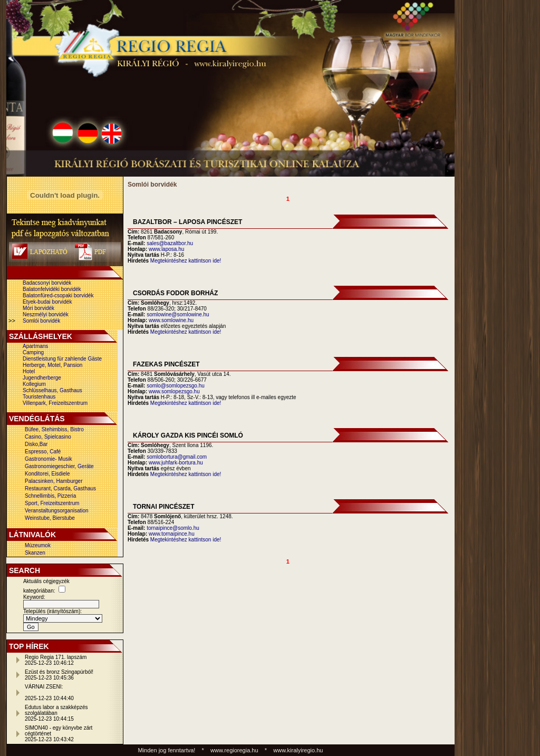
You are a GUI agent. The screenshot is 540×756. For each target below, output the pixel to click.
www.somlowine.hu (171, 320)
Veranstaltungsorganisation (57, 511)
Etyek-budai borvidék (47, 302)
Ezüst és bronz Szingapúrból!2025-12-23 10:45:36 (59, 675)
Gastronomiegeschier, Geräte (59, 466)
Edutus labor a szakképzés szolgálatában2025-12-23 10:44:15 (56, 713)
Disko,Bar (36, 444)
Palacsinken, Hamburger (54, 481)
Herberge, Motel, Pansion (52, 365)
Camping (33, 352)
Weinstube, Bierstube (50, 518)
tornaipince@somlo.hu (173, 528)
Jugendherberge (42, 378)
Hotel (29, 371)
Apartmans (35, 346)
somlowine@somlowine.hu (178, 314)
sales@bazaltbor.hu (170, 243)
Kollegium (34, 384)
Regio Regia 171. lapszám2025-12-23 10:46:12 (56, 660)
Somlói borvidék (41, 321)
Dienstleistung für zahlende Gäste (62, 359)
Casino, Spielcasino (48, 437)
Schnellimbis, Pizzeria (50, 496)
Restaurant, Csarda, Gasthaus (60, 488)
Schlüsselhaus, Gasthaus (52, 390)
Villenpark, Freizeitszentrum (55, 403)
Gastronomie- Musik (48, 459)
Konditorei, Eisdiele (47, 474)
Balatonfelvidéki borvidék (52, 289)
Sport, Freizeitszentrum (52, 503)
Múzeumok (38, 545)
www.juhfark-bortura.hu (176, 463)
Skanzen (35, 553)
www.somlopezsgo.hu (174, 391)
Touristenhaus (39, 397)
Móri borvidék (38, 308)
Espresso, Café (43, 452)
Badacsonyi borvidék (47, 283)
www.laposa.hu (166, 249)
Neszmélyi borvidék (46, 314)
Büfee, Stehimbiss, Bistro (54, 429)
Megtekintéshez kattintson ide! (186, 261)
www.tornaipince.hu (172, 534)
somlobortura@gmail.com (177, 457)
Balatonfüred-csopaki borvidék (58, 295)
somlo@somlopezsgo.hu (176, 386)
